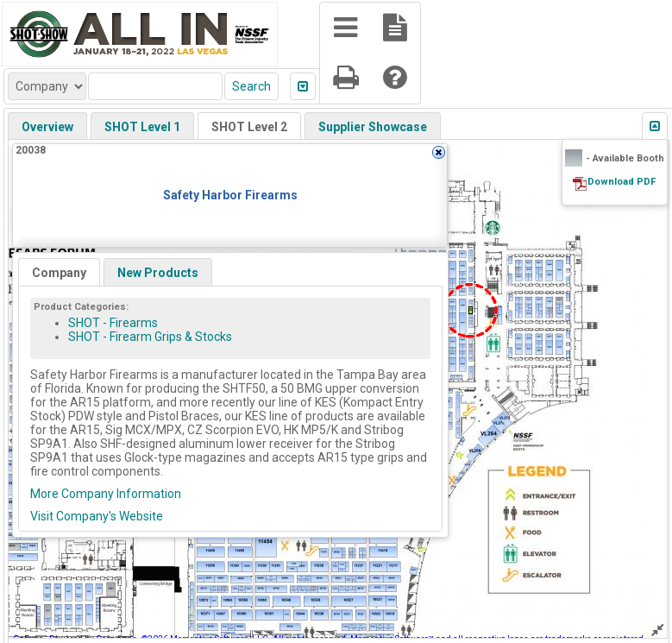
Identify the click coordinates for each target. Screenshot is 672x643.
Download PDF (622, 182)
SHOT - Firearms (113, 323)
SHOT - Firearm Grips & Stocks (150, 337)
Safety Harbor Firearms (230, 195)
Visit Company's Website (97, 516)
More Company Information (106, 494)
